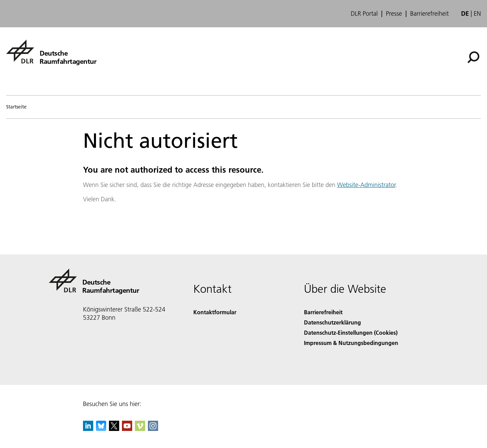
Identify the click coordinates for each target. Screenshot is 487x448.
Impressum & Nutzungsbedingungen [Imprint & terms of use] (351, 343)
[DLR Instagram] (153, 429)
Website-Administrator (366, 185)
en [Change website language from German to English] (477, 13)
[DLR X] (114, 429)
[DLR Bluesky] (101, 429)
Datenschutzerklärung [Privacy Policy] (332, 322)
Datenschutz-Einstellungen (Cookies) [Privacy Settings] (351, 333)
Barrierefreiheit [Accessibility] (323, 312)
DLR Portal (364, 14)
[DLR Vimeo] (140, 429)
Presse (394, 14)
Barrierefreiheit (429, 14)
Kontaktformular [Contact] (215, 312)
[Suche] (473, 57)
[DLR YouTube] (127, 429)
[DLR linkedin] (88, 429)
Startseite (16, 107)
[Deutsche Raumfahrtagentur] (51, 52)
